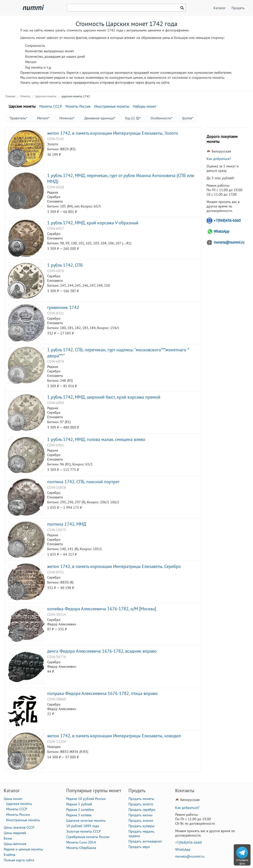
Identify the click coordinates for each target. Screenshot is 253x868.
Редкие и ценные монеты (23, 849)
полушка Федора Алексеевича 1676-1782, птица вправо (102, 693)
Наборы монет (145, 106)
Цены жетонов (15, 844)
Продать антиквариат (145, 841)
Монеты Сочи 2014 (81, 842)
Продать (238, 8)
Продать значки (141, 820)
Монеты (25, 96)
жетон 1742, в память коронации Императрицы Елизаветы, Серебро (114, 566)
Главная (10, 96)
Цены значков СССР (19, 827)
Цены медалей (15, 833)
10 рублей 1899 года (83, 826)
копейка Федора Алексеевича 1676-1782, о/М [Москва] (102, 609)
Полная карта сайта (19, 860)
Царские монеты (46, 96)
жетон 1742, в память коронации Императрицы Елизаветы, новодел (114, 736)
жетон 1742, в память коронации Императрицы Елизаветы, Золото (113, 133)
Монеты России (78, 106)
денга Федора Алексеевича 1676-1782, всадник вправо (102, 651)
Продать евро (139, 847)
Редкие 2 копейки (80, 810)
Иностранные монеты (112, 106)
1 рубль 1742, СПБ (65, 265)
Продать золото (141, 804)
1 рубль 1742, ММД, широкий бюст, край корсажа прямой (104, 397)
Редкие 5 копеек (79, 815)
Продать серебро (142, 810)
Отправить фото (242, 862)
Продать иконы (140, 815)
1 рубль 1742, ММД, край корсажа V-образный (93, 223)
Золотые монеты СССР (84, 831)
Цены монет (13, 799)
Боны (8, 838)
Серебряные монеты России (88, 837)
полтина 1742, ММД (67, 524)
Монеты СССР (51, 106)
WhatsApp (221, 231)
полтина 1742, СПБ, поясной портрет (83, 482)
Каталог (220, 8)
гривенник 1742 (63, 307)
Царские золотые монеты (86, 820)
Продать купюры (141, 826)
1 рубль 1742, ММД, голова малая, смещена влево (96, 439)
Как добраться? (219, 159)
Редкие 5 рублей (79, 804)
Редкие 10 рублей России (86, 799)
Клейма (10, 855)
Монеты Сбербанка (81, 848)
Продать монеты (141, 799)
